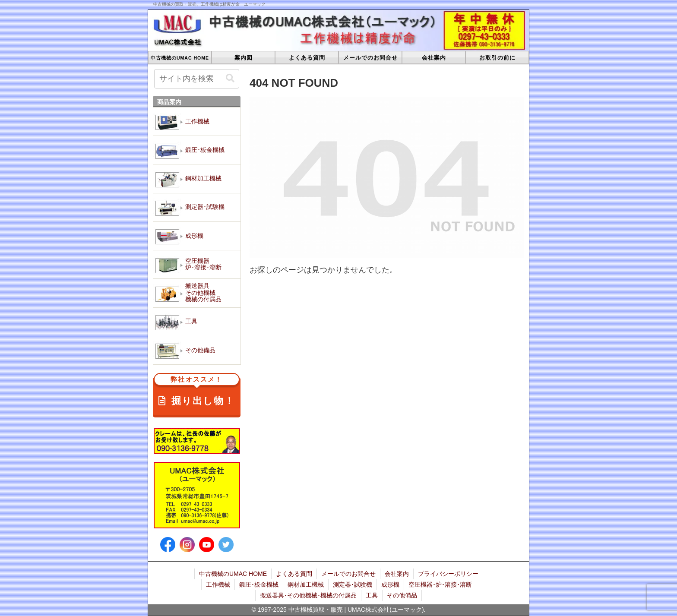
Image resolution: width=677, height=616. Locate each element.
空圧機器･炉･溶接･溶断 (440, 584)
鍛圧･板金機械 (259, 584)
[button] (230, 78)
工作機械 (218, 584)
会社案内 (397, 574)
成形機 (390, 584)
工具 (372, 595)
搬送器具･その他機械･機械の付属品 (308, 595)
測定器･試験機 (353, 584)
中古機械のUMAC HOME (233, 574)
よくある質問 (294, 574)
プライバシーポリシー (448, 574)
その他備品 (402, 595)
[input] (197, 79)
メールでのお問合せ (348, 574)
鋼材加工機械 (306, 584)
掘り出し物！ (197, 392)
